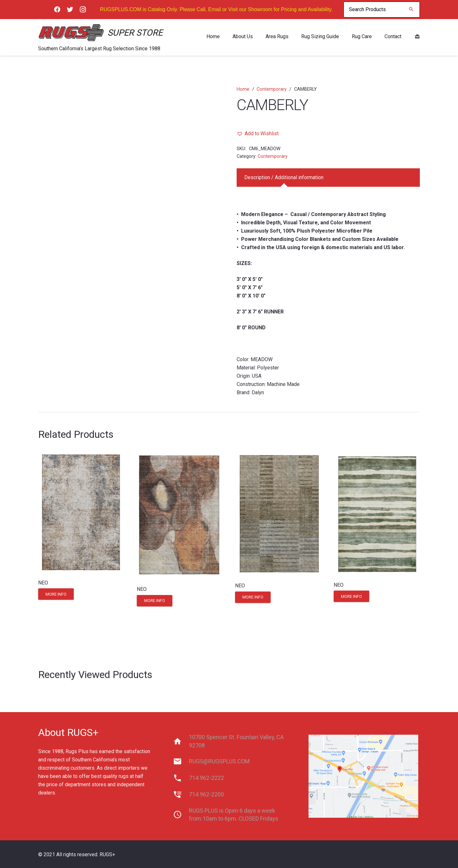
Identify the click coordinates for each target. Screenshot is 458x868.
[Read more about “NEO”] (56, 594)
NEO (43, 583)
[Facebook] (57, 10)
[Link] (71, 33)
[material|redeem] (417, 36)
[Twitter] (70, 10)
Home (243, 89)
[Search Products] (382, 10)
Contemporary (272, 89)
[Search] (411, 10)
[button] (258, 134)
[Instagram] (83, 10)
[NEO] (81, 512)
